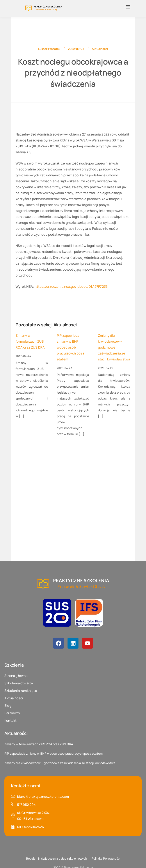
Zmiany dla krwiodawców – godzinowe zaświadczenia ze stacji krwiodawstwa (114, 347)
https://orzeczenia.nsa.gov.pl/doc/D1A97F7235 (71, 287)
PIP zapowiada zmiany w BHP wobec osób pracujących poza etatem (70, 347)
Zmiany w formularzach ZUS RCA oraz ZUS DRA (30, 341)
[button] (128, 7)
